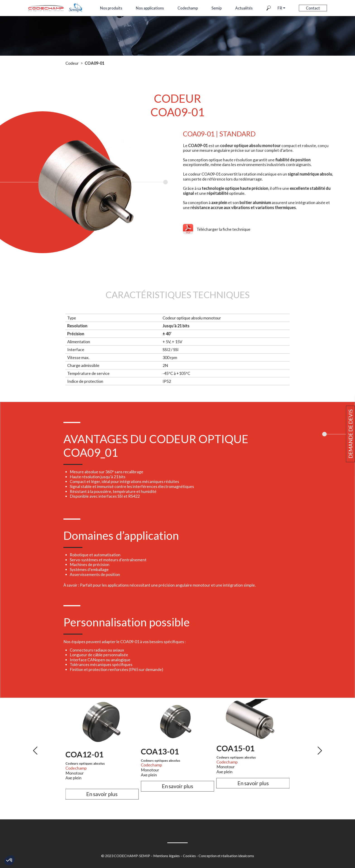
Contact (313, 8)
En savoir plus (102, 794)
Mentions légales (167, 856)
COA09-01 (95, 63)
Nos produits (111, 8)
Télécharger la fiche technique (223, 229)
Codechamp (188, 8)
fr (280, 8)
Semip (217, 8)
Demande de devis (350, 434)
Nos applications (150, 8)
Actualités (244, 8)
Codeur (72, 63)
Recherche (272, 8)
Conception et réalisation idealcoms (226, 856)
